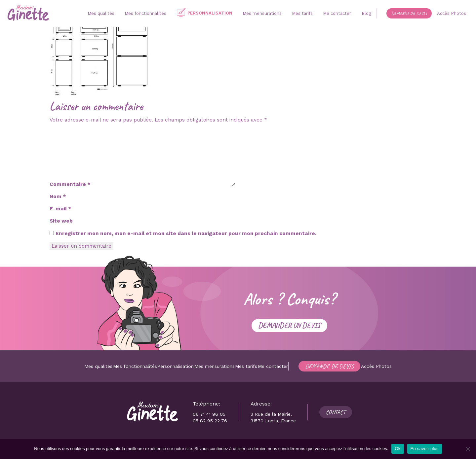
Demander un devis (289, 325)
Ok (397, 449)
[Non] (468, 449)
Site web (61, 221)
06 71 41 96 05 (209, 414)
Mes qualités (98, 366)
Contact (336, 412)
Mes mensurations (215, 366)
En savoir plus (425, 449)
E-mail (60, 209)
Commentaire (70, 184)
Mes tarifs (246, 366)
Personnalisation (176, 366)
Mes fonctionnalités (135, 366)
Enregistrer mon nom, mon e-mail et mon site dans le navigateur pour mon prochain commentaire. (186, 233)
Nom (58, 196)
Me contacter (273, 366)
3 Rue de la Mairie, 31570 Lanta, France (273, 417)
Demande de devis (329, 366)
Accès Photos (376, 366)
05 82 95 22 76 (210, 421)
